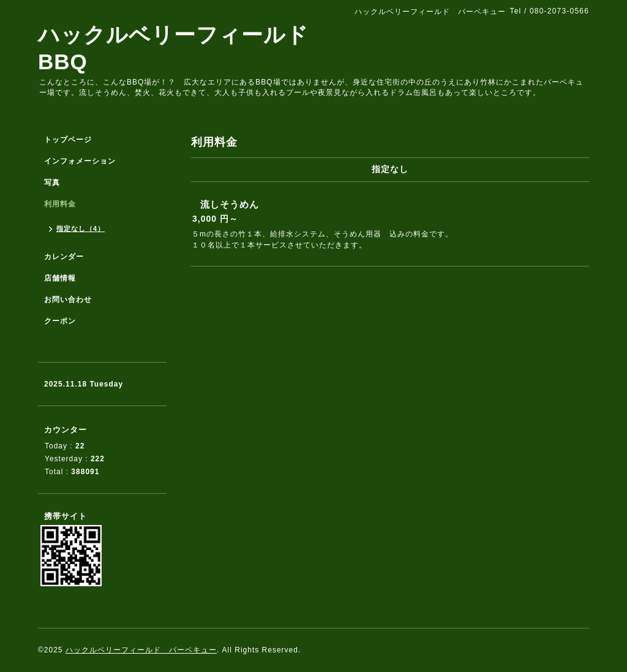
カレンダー (64, 257)
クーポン (60, 321)
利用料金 (60, 204)
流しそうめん (230, 204)
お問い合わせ (68, 300)
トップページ (68, 140)
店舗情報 (60, 278)
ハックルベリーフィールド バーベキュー (141, 650)
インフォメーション (80, 161)
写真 (52, 183)
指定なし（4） (81, 228)
